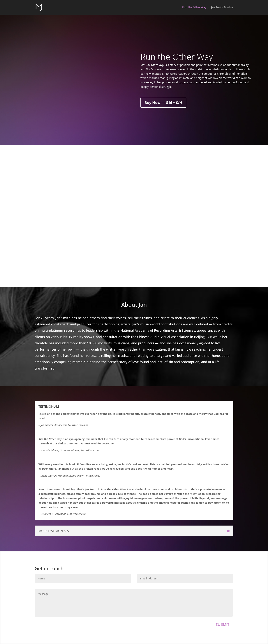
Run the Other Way (194, 8)
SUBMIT (223, 624)
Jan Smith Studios (222, 8)
